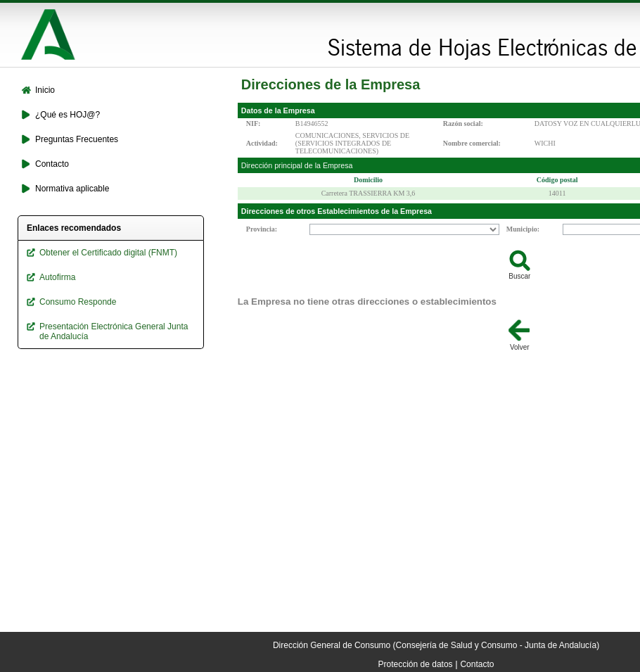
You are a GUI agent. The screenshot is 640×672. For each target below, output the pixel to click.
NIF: (254, 123)
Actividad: (262, 143)
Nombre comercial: (472, 143)
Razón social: (463, 123)
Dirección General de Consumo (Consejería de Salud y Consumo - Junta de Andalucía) (436, 645)
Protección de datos (416, 664)
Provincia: (262, 229)
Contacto (477, 664)
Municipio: (523, 229)
